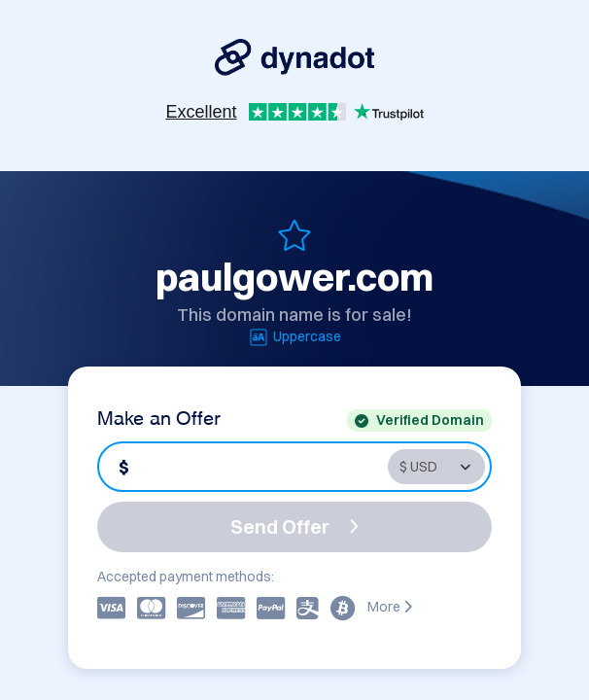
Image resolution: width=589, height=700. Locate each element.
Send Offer (294, 526)
